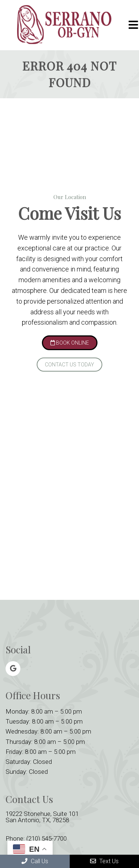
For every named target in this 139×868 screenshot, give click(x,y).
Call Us (35, 861)
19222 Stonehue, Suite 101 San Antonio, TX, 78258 (42, 817)
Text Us (104, 861)
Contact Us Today (69, 365)
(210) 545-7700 (47, 839)
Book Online (70, 343)
